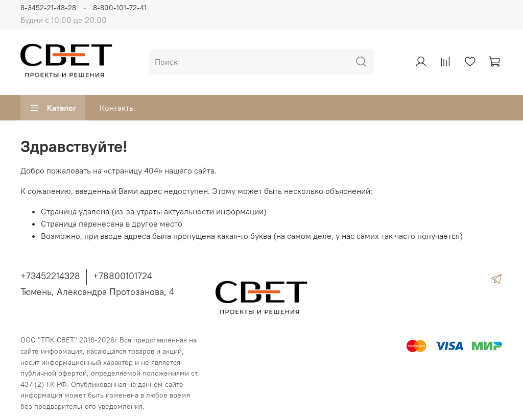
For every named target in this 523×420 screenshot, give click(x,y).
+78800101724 (123, 276)
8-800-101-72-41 (120, 8)
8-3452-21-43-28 (48, 8)
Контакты (117, 108)
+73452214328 (50, 276)
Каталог (53, 108)
